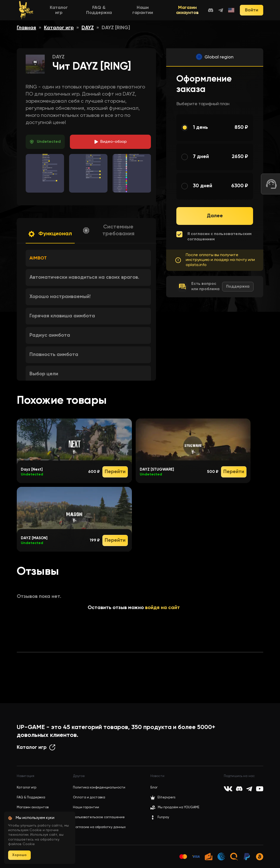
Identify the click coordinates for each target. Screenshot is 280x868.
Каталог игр (59, 28)
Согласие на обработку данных (99, 827)
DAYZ (88, 28)
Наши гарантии (86, 807)
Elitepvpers (163, 798)
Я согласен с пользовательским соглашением (219, 237)
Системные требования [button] (118, 230)
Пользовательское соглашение (99, 817)
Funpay (160, 817)
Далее (215, 216)
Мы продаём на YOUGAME (179, 807)
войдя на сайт (162, 608)
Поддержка (238, 287)
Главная (26, 28)
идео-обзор (114, 142)
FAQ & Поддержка (31, 797)
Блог (154, 788)
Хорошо (19, 855)
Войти (252, 10)
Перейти (115, 472)
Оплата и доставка (89, 797)
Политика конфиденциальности (99, 788)
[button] (50, 234)
